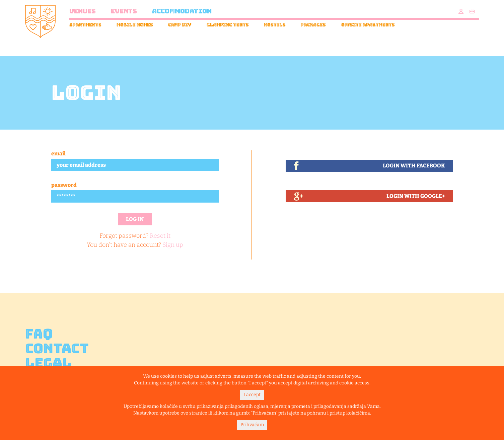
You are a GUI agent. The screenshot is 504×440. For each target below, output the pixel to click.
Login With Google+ (416, 196)
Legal (48, 363)
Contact (57, 349)
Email (58, 154)
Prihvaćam (252, 425)
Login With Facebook (414, 166)
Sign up (173, 245)
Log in (135, 219)
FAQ (39, 334)
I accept (252, 395)
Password (64, 185)
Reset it (160, 236)
